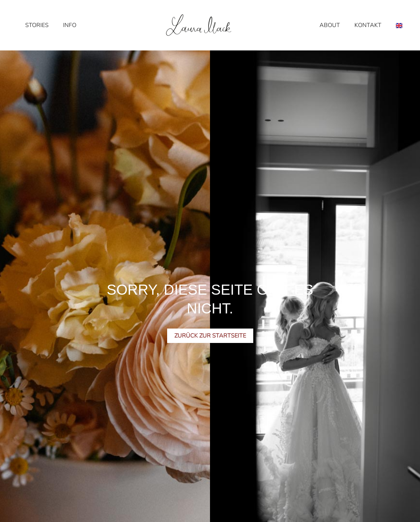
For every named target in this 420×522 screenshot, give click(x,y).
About (330, 25)
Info (70, 25)
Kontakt (368, 25)
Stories (37, 25)
